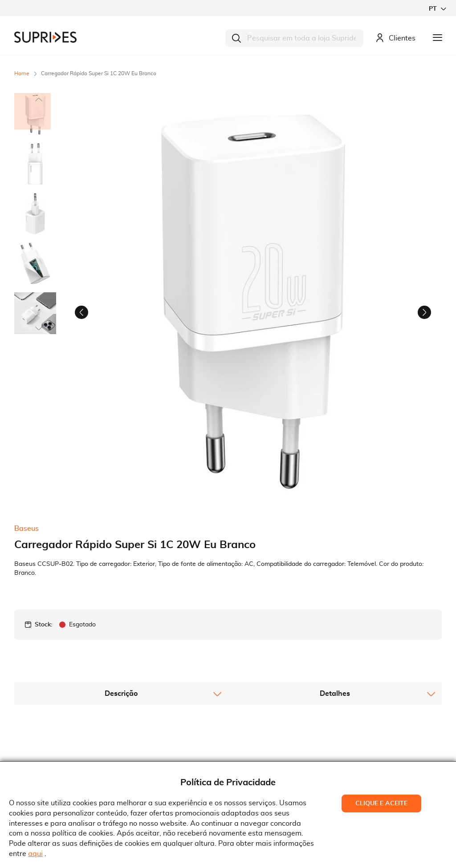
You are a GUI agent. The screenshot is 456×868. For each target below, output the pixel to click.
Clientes (395, 38)
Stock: (43, 514)
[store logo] (45, 37)
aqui (35, 854)
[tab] (121, 583)
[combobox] (294, 38)
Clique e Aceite (381, 803)
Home (22, 73)
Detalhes (335, 583)
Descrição (121, 583)
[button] (437, 9)
